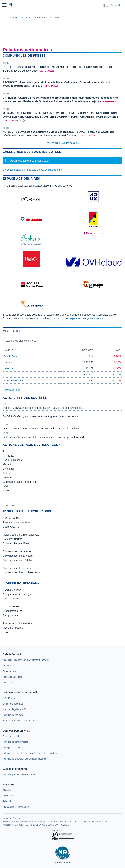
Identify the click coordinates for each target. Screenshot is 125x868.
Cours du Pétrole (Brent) (17, 543)
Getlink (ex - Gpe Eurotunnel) (19, 482)
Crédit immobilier (12, 611)
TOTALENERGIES (13, 380)
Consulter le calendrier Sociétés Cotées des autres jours (32, 170)
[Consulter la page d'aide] (108, 5)
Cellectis (8, 473)
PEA (5, 632)
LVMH (6, 486)
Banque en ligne (12, 590)
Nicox (6, 490)
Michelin (7, 464)
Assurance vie (11, 607)
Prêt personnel (11, 615)
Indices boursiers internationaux (21, 535)
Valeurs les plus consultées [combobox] (21, 341)
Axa (5, 451)
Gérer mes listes (11, 390)
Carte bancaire (11, 599)
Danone (7, 477)
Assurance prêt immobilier (17, 623)
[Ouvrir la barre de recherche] (104, 5)
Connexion (117, 5)
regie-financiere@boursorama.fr (87, 318)
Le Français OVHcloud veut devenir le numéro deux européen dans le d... (44, 437)
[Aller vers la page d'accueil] (11, 5)
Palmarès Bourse (12, 539)
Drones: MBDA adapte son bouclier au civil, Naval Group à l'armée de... (43, 408)
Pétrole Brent (11, 356)
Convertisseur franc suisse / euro (21, 572)
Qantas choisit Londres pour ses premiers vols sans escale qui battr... (42, 429)
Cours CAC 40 (11, 527)
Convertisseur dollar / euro (18, 556)
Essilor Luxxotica (12, 460)
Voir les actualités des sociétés (62, 143)
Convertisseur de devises (17, 551)
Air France (9, 456)
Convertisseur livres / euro (18, 568)
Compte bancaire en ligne (17, 594)
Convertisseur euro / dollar (18, 560)
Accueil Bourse (11, 518)
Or (5, 375)
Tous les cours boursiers (16, 522)
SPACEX (8, 368)
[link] (26, 660)
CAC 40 (8, 362)
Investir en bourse (13, 628)
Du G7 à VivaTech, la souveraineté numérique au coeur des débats (41, 416)
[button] (4, 5)
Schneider (8, 469)
